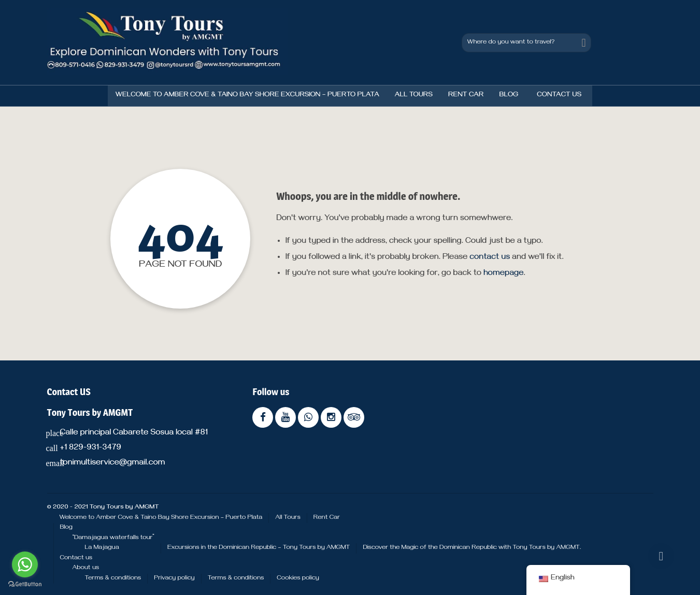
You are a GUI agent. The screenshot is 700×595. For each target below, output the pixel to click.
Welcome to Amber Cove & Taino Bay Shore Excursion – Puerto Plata (247, 96)
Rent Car (466, 96)
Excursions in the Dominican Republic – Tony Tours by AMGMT (259, 548)
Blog (509, 96)
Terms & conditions (113, 578)
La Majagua (102, 548)
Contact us (559, 96)
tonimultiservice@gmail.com (112, 463)
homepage (504, 274)
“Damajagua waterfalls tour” (113, 538)
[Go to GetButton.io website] (25, 584)
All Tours (414, 96)
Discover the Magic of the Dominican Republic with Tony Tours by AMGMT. (472, 548)
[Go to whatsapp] (25, 564)
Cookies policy (298, 578)
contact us (490, 258)
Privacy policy (174, 578)
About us (86, 568)
